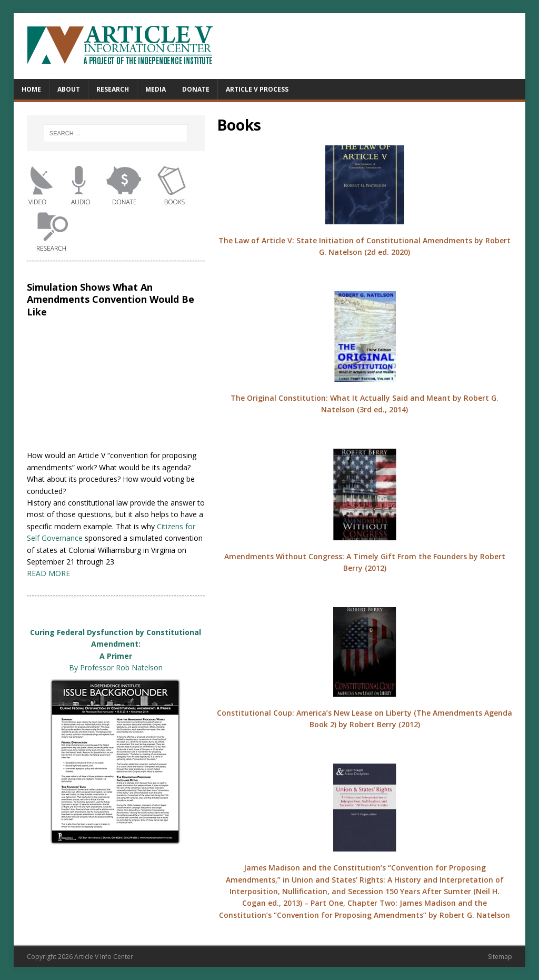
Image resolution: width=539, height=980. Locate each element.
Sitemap (500, 957)
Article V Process (257, 89)
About (69, 89)
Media (156, 89)
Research (113, 89)
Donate (196, 89)
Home (31, 89)
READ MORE (48, 573)
